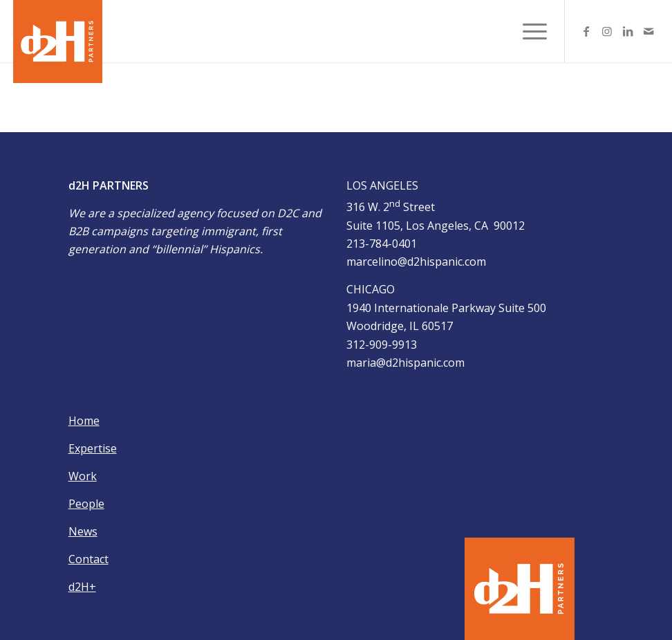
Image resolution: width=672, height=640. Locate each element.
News (83, 531)
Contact (88, 559)
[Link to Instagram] (607, 31)
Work (83, 476)
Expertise (93, 448)
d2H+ (82, 587)
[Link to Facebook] (586, 31)
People (86, 504)
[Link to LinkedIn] (628, 31)
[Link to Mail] (648, 31)
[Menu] (528, 31)
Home (84, 421)
